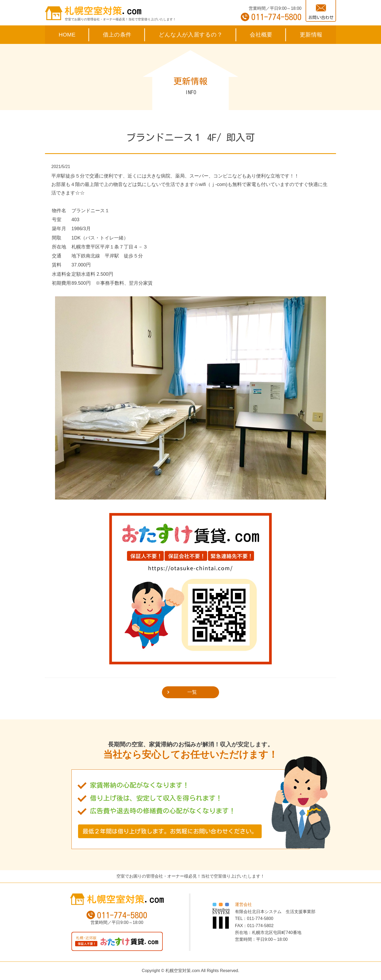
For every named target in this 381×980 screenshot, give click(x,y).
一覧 (192, 692)
